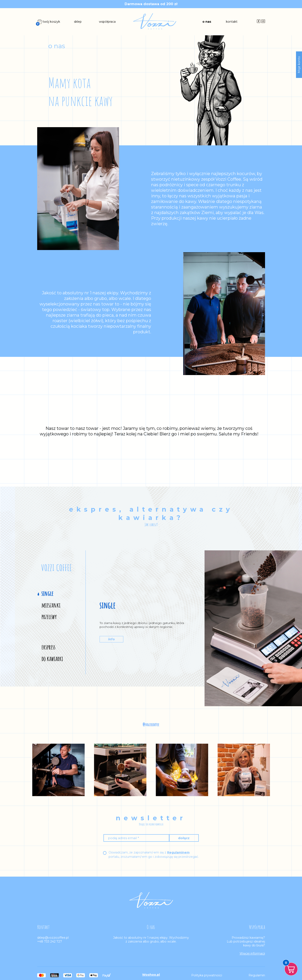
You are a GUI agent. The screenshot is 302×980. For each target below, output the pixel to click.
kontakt (232, 22)
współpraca (107, 22)
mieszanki (51, 605)
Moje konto (299, 65)
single (47, 593)
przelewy (49, 617)
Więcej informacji (252, 953)
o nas (207, 22)
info (111, 639)
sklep (78, 22)
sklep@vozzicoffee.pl (53, 938)
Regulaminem (178, 852)
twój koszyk (49, 22)
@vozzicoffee (151, 725)
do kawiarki (52, 659)
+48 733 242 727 (50, 941)
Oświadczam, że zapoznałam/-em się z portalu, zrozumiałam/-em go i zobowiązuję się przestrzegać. (154, 854)
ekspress (48, 647)
